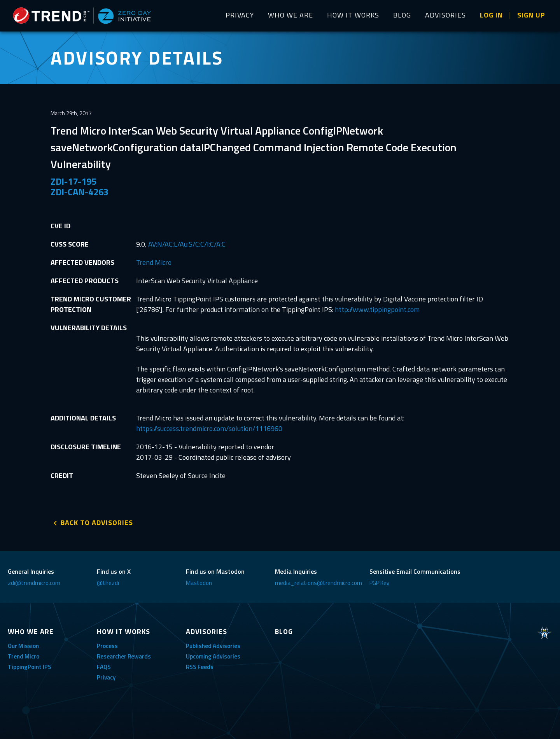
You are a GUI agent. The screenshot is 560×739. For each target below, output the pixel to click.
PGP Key (379, 583)
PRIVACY (240, 15)
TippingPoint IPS (30, 667)
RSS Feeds (200, 667)
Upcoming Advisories (213, 656)
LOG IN (491, 15)
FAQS (104, 667)
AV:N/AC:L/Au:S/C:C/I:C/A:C (187, 244)
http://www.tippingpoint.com (377, 309)
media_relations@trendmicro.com (318, 583)
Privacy (106, 677)
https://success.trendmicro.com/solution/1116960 (209, 428)
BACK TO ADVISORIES (97, 523)
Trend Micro (154, 262)
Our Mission (23, 646)
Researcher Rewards (124, 656)
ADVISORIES (445, 15)
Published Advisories (213, 646)
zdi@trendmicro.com (34, 583)
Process (107, 646)
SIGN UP (531, 15)
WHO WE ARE (290, 15)
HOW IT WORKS (353, 15)
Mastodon (199, 583)
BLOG (402, 15)
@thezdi (108, 583)
